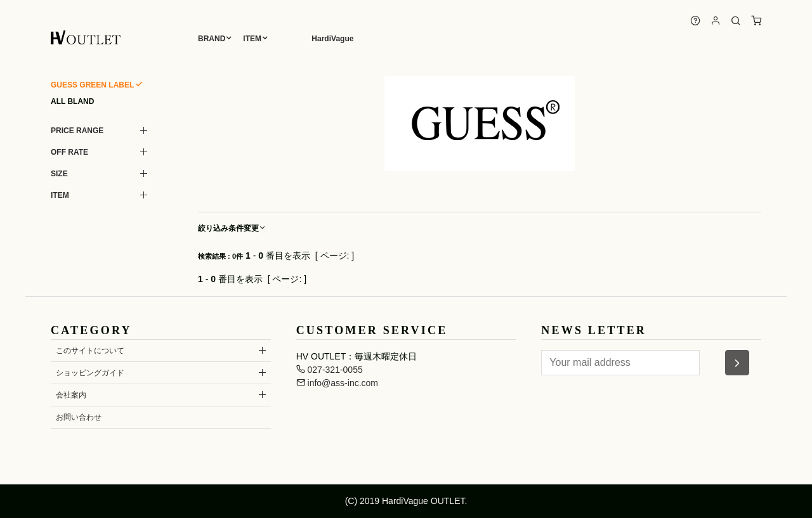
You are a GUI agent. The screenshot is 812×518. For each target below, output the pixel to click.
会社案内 (71, 395)
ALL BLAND (72, 101)
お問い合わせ (79, 417)
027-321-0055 (330, 370)
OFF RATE (69, 152)
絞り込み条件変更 (232, 228)
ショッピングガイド (90, 373)
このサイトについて (90, 351)
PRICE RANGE (77, 131)
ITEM (252, 39)
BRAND (212, 39)
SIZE (59, 174)
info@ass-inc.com (337, 383)
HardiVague (332, 39)
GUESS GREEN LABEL (92, 85)
